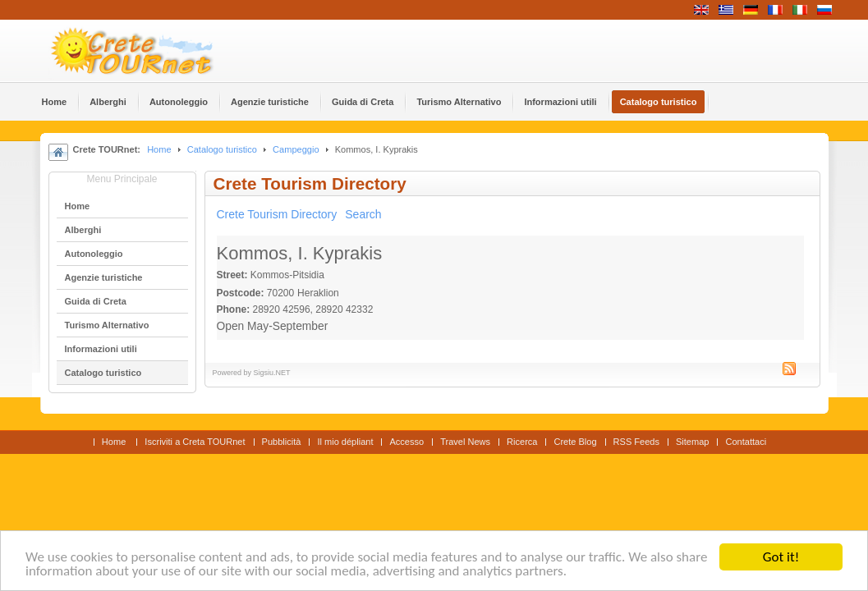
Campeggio (296, 149)
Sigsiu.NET (272, 373)
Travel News (465, 442)
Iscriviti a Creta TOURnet (195, 442)
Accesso (406, 442)
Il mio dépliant (345, 442)
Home (159, 149)
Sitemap (692, 442)
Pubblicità (282, 442)
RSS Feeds (636, 442)
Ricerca (522, 442)
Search (363, 214)
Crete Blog (575, 442)
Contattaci (746, 442)
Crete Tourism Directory (277, 214)
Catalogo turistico (222, 149)
